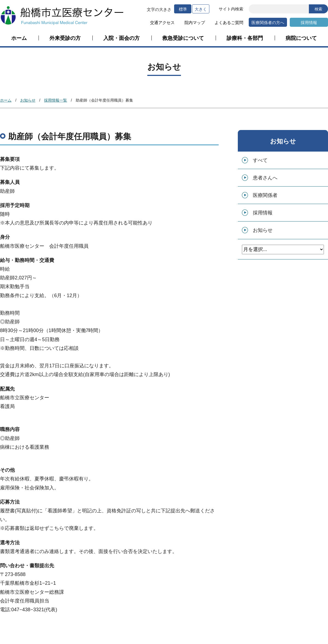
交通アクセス (162, 23)
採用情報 (309, 23)
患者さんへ (265, 178)
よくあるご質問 (229, 23)
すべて (260, 160)
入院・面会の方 (121, 38)
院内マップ (195, 23)
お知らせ (28, 100)
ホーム (19, 38)
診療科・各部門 (245, 38)
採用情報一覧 (55, 100)
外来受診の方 (65, 38)
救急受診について (183, 38)
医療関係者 (265, 195)
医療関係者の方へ (268, 23)
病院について (301, 38)
